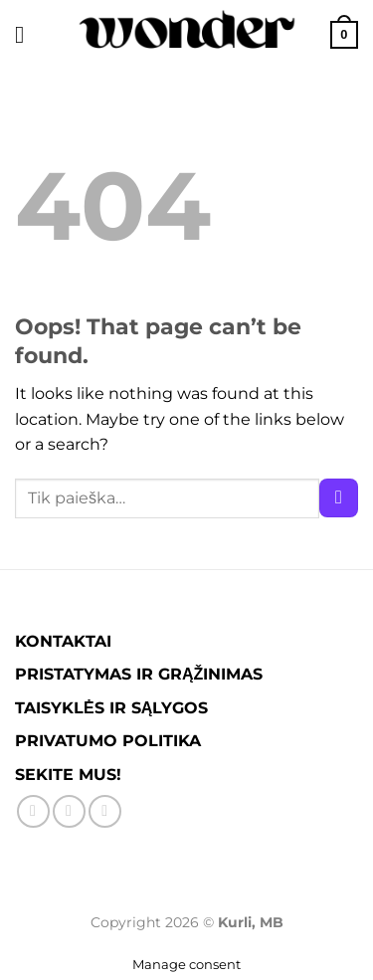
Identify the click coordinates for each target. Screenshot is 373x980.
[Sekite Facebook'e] (33, 811)
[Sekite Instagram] (69, 811)
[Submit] (339, 498)
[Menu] (27, 34)
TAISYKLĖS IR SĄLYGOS (111, 708)
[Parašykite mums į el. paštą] (105, 811)
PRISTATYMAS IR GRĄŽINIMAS (139, 674)
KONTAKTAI (63, 641)
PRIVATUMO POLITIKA (108, 741)
